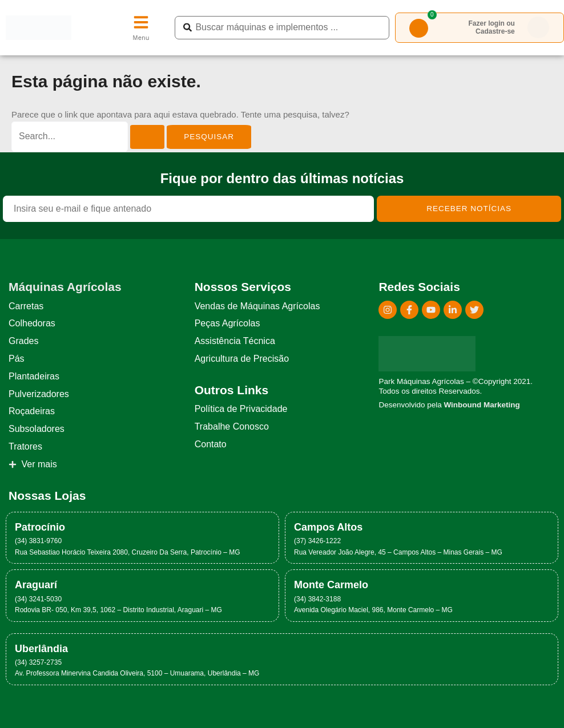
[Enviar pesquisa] (147, 137)
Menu (141, 38)
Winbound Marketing (482, 405)
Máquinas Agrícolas (65, 287)
